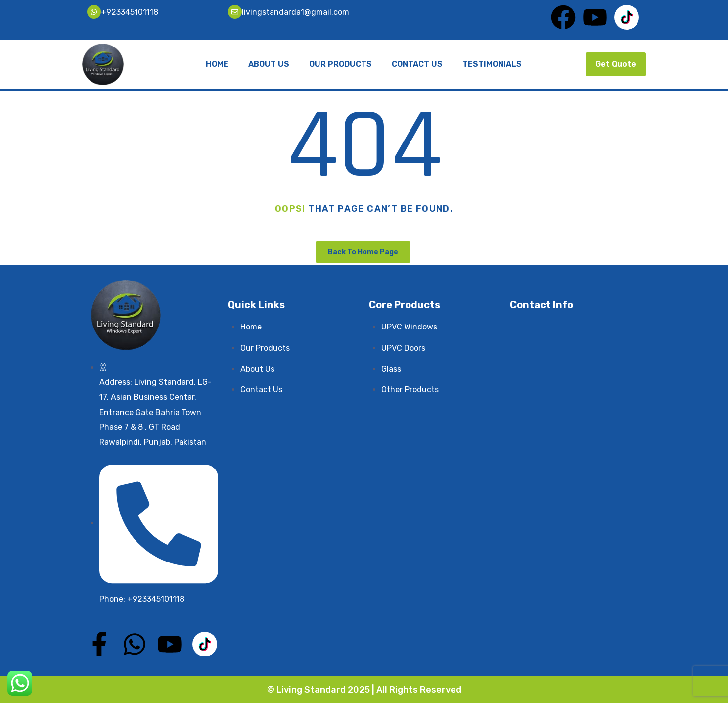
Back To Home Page (363, 252)
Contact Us (417, 64)
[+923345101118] (94, 12)
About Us (269, 64)
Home (217, 64)
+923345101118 (130, 12)
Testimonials (492, 64)
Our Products (341, 64)
